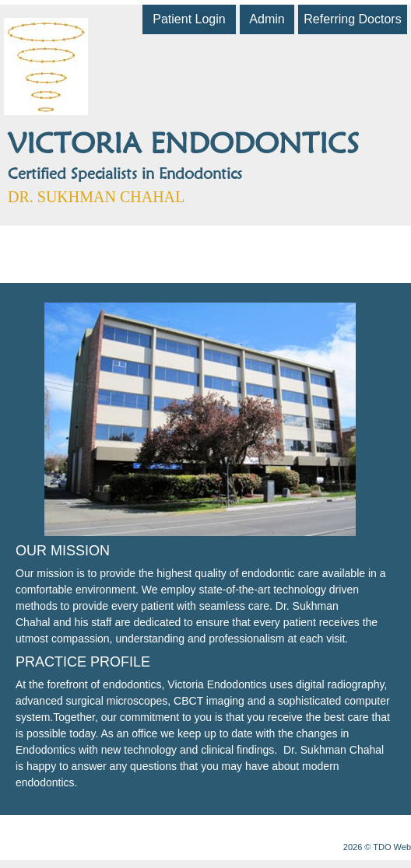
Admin (267, 19)
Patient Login (189, 19)
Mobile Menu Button (20, 247)
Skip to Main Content (43, 5)
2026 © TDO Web (377, 847)
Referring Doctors (352, 19)
